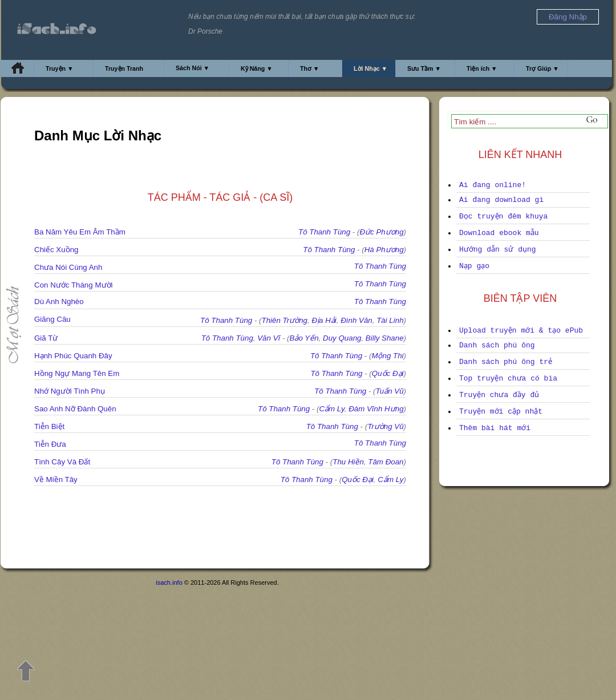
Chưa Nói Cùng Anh (68, 267)
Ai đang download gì (501, 200)
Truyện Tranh (124, 68)
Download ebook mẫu (499, 233)
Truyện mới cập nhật (501, 412)
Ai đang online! (493, 185)
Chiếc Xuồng (56, 250)
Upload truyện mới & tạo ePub (521, 331)
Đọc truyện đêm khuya (503, 217)
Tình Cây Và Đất (62, 462)
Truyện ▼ (60, 68)
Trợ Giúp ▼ (542, 68)
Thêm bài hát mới (495, 428)
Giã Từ (46, 338)
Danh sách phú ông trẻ (506, 362)
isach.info (169, 582)
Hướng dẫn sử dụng (498, 250)
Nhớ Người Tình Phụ (70, 391)
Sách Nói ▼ (193, 68)
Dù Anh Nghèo (59, 302)
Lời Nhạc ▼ (370, 68)
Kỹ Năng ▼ (257, 68)
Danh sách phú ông (497, 345)
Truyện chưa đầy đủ (499, 395)
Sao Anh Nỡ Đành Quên (75, 409)
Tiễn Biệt (49, 426)
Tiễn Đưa (50, 444)
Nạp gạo (474, 266)
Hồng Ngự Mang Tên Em (77, 373)
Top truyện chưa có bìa (508, 379)
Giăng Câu (52, 319)
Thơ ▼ (310, 68)
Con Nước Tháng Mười (73, 285)
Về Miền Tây (56, 480)
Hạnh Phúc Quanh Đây (73, 356)
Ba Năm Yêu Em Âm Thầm (80, 232)
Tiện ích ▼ (482, 68)
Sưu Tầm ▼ (424, 68)
